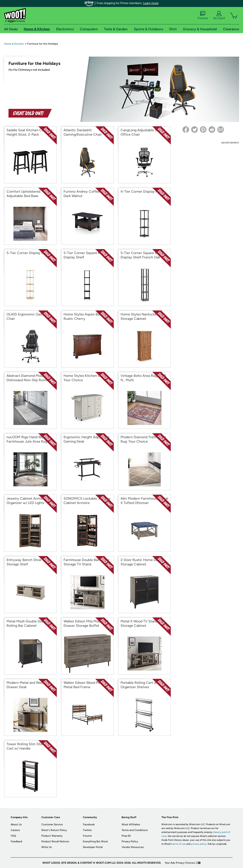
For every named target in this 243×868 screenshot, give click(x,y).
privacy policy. (199, 844)
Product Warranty (52, 836)
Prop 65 (126, 836)
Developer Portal (93, 847)
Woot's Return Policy (54, 830)
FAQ (13, 836)
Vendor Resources (133, 847)
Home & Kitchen (14, 44)
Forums (203, 15)
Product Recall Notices (55, 841)
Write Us (47, 847)
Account (219, 15)
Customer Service (52, 824)
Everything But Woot (95, 841)
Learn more (151, 3)
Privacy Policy (130, 841)
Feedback (17, 841)
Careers (15, 830)
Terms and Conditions (135, 830)
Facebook (89, 824)
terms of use (179, 844)
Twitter (87, 830)
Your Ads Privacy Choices (180, 863)
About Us (16, 824)
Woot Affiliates (131, 824)
